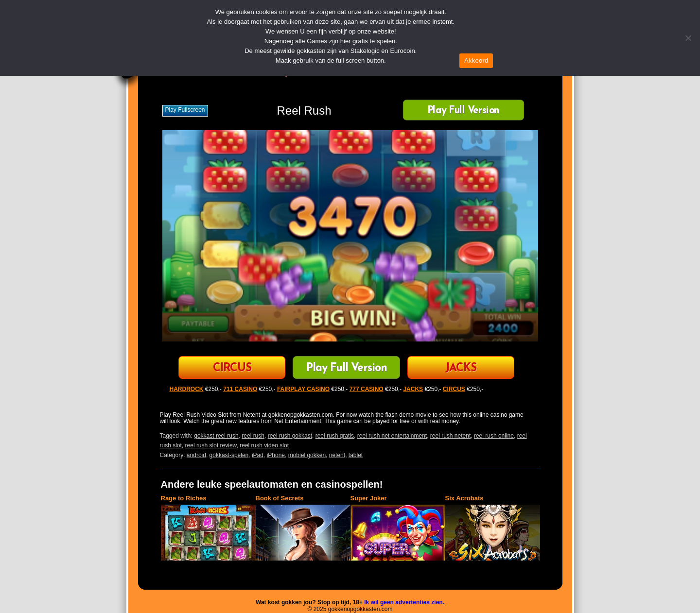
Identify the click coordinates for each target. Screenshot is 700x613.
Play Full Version (463, 111)
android (196, 455)
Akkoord (476, 60)
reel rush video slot (264, 445)
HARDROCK (187, 389)
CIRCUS (232, 368)
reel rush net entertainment (392, 436)
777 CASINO (367, 389)
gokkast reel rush (216, 436)
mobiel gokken (307, 455)
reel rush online (494, 436)
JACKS (461, 368)
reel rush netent (450, 436)
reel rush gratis (335, 436)
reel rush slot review (211, 445)
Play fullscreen (185, 110)
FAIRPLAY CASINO (303, 389)
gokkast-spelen (229, 455)
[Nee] (688, 38)
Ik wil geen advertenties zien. (404, 602)
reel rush (253, 436)
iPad (258, 455)
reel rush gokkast (290, 436)
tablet (356, 455)
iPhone (276, 455)
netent (337, 455)
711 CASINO (240, 389)
